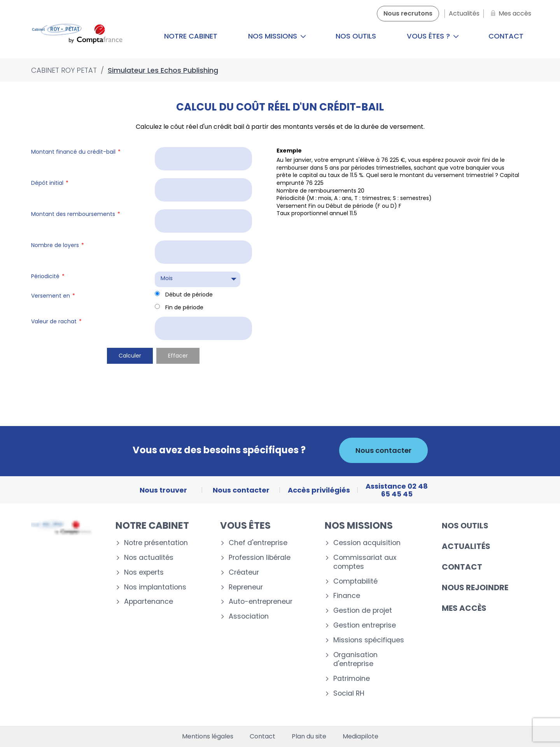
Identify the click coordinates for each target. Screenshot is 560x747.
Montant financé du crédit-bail (76, 152)
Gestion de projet (363, 611)
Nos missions (277, 36)
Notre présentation (156, 543)
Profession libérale (260, 558)
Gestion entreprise (365, 625)
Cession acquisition (367, 543)
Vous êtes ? (433, 36)
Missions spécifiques (369, 640)
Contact (506, 36)
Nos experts (144, 573)
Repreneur (246, 587)
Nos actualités (149, 558)
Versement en (53, 296)
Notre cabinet (191, 36)
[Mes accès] (509, 14)
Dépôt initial (50, 183)
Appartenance (149, 602)
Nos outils (356, 36)
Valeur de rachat (56, 321)
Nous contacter (383, 450)
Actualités (466, 546)
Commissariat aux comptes (365, 562)
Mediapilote (360, 736)
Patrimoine (352, 679)
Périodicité (48, 276)
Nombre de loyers (58, 245)
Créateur (244, 573)
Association (249, 616)
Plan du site (309, 736)
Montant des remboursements (76, 214)
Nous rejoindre (475, 587)
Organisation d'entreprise (355, 659)
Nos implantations (155, 587)
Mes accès (464, 608)
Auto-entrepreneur (261, 602)
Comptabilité (355, 581)
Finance (347, 596)
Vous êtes (245, 525)
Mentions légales (208, 736)
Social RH (349, 694)
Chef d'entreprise (258, 543)
